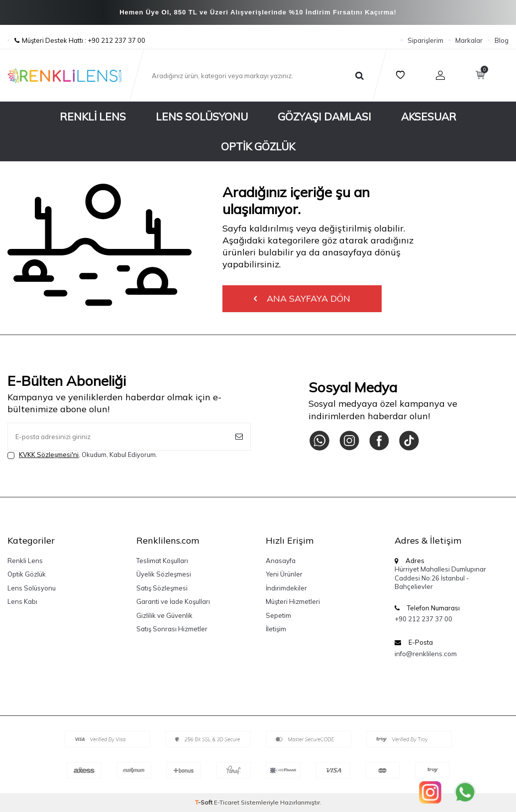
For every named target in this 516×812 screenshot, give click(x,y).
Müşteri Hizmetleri (293, 601)
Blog (502, 40)
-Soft (205, 802)
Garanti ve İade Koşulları (173, 601)
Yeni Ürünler (284, 574)
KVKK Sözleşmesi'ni (49, 455)
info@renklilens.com (426, 654)
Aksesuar (429, 116)
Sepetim (278, 615)
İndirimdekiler (286, 588)
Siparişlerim (425, 40)
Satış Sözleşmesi (162, 588)
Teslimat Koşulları (162, 561)
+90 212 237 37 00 (423, 619)
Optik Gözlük (258, 146)
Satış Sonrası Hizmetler (172, 629)
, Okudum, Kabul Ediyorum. (82, 455)
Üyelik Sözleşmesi (164, 574)
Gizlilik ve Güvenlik (164, 615)
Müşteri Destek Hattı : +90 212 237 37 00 (76, 40)
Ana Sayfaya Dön (302, 298)
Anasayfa (281, 561)
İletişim (276, 629)
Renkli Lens (93, 116)
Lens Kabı (22, 601)
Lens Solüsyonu (202, 116)
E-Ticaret (227, 802)
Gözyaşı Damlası (324, 116)
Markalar (469, 40)
